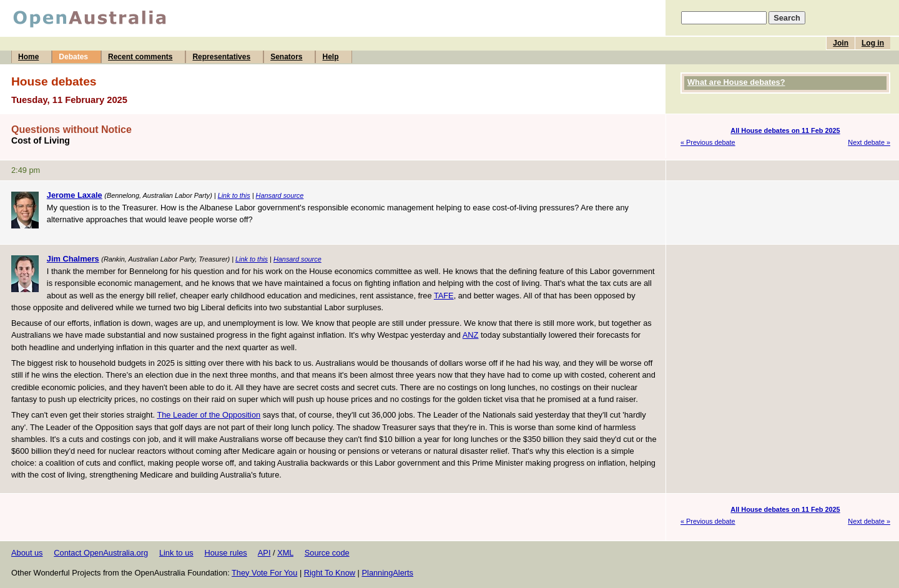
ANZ (471, 335)
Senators (286, 57)
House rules (225, 553)
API (264, 553)
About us (27, 553)
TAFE (444, 296)
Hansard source (280, 195)
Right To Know (330, 573)
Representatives (221, 57)
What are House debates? (736, 82)
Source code (327, 553)
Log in (873, 43)
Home (28, 57)
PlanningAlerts (388, 573)
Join (841, 43)
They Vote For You (264, 573)
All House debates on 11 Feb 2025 (785, 130)
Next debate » (869, 142)
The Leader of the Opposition (209, 415)
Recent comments (140, 57)
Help (330, 57)
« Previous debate (708, 142)
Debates (73, 57)
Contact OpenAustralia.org (101, 553)
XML (285, 553)
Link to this (234, 195)
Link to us (176, 553)
